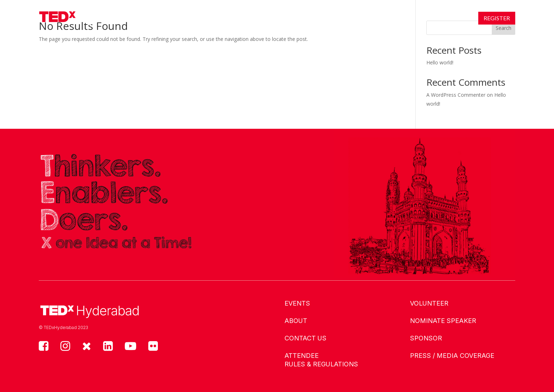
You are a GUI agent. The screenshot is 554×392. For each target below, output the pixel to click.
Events (194, 18)
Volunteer (429, 303)
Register (497, 18)
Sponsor (426, 338)
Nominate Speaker (443, 321)
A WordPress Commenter (456, 95)
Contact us (305, 338)
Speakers (264, 18)
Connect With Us (314, 18)
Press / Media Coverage (452, 356)
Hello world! (440, 62)
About (231, 18)
